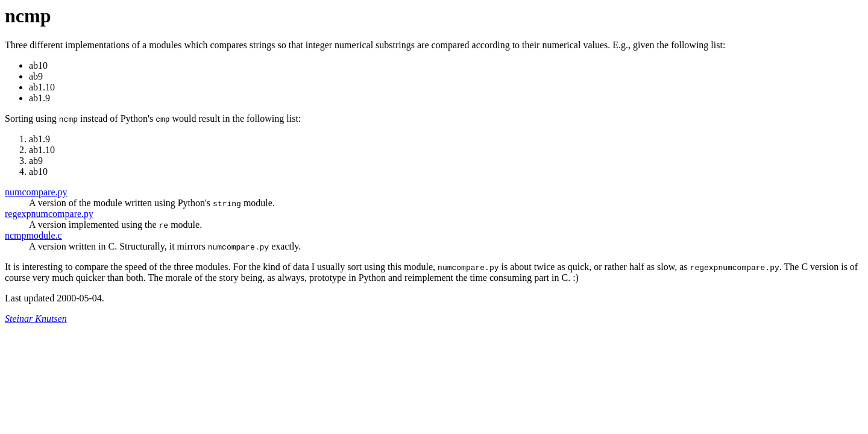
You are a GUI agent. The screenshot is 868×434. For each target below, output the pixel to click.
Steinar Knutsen (36, 319)
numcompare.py (36, 192)
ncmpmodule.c (33, 235)
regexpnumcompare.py (49, 214)
